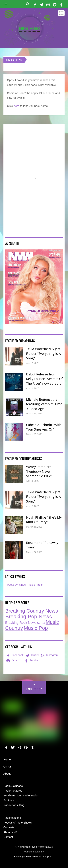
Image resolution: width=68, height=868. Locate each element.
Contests (9, 827)
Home (7, 759)
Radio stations (12, 818)
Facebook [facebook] (15, 655)
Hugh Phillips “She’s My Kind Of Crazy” (44, 520)
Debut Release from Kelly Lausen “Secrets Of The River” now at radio (44, 379)
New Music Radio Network (32, 847)
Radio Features (13, 791)
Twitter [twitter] (32, 655)
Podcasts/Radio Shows (18, 823)
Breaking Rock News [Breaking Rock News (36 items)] (21, 623)
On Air (7, 767)
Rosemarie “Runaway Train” (42, 545)
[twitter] (42, 4)
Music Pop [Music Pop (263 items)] (36, 628)
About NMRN (12, 832)
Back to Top (34, 689)
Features (9, 800)
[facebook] (35, 4)
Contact (8, 837)
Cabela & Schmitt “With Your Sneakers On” (44, 427)
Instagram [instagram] (50, 655)
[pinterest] (55, 4)
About (7, 774)
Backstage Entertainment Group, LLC (34, 857)
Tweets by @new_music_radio (24, 585)
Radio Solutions (13, 786)
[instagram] (48, 4)
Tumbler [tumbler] (32, 660)
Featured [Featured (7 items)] (41, 623)
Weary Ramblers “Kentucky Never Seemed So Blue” (39, 471)
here (17, 106)
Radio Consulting (14, 805)
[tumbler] (61, 4)
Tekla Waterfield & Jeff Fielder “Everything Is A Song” (43, 353)
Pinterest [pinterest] (14, 660)
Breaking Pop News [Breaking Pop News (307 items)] (29, 616)
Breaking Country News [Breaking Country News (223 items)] (32, 611)
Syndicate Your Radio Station (21, 795)
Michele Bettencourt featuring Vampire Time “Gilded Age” (44, 404)
